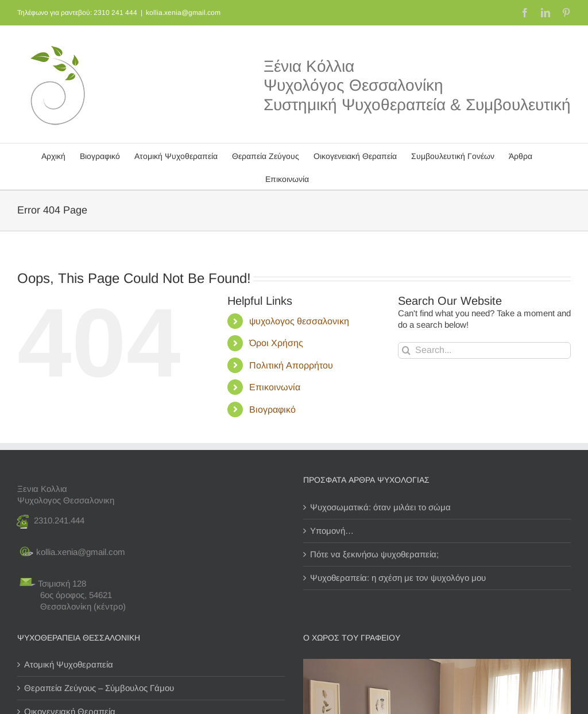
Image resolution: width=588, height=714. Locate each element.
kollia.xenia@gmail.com (183, 13)
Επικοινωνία (275, 387)
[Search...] (484, 350)
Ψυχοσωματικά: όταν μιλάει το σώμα (380, 507)
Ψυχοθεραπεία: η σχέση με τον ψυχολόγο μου (398, 578)
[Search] (406, 350)
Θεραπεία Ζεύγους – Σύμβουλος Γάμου (99, 688)
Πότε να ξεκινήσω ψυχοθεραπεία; (374, 554)
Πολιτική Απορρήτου (291, 365)
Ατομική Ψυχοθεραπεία (69, 664)
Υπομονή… (332, 531)
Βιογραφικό (272, 410)
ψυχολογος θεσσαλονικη (299, 321)
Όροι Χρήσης (276, 343)
